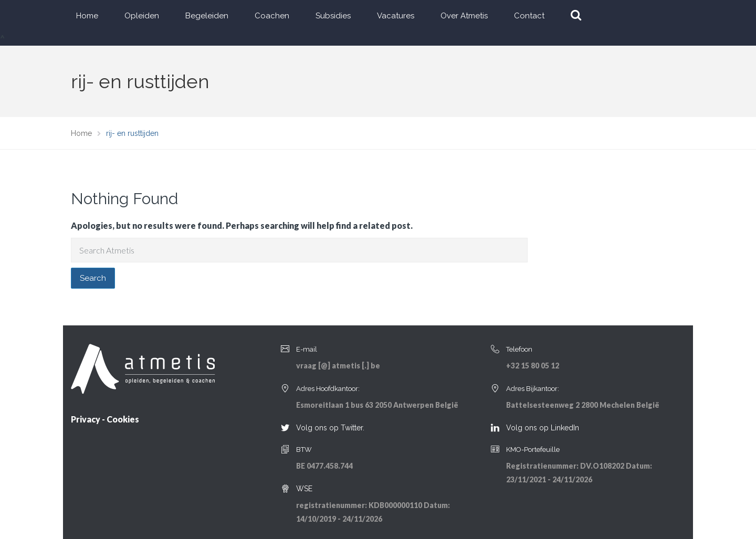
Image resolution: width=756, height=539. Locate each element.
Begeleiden (207, 16)
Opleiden (142, 16)
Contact (529, 16)
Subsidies (333, 16)
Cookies (123, 419)
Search (93, 278)
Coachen (272, 16)
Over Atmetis (464, 16)
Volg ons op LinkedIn (543, 428)
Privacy (86, 419)
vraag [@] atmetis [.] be (338, 366)
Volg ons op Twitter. (330, 428)
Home (87, 16)
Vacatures (396, 16)
